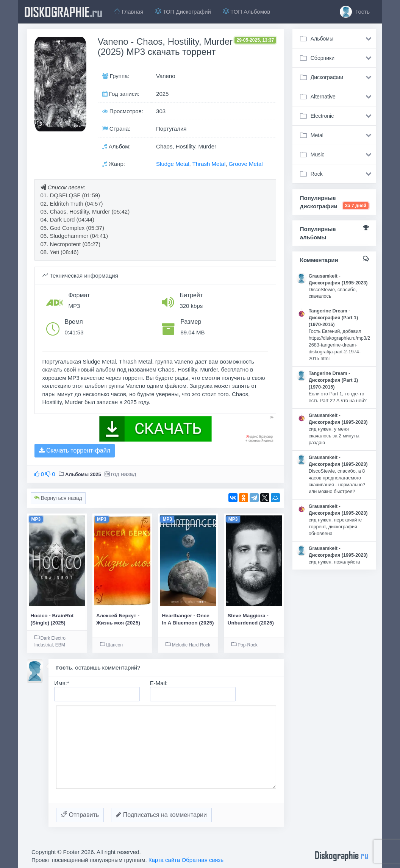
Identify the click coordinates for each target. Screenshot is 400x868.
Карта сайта (164, 860)
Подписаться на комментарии (161, 815)
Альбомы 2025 (83, 474)
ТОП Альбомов (247, 12)
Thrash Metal (209, 164)
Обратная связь (203, 860)
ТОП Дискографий (183, 12)
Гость (355, 12)
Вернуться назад (58, 498)
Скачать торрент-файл (75, 450)
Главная (129, 12)
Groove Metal (246, 164)
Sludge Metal (173, 164)
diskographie (63, 12)
